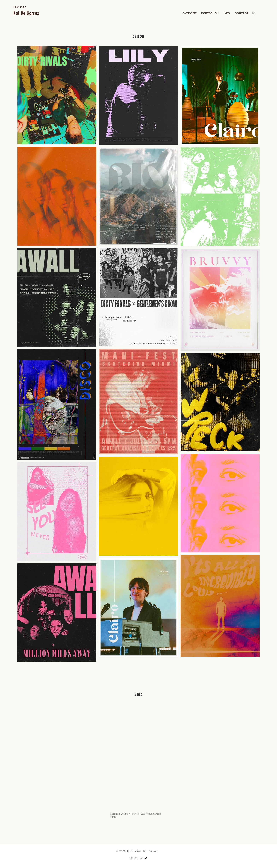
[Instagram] (254, 13)
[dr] (146, 858)
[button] (210, 13)
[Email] (136, 858)
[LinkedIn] (141, 858)
